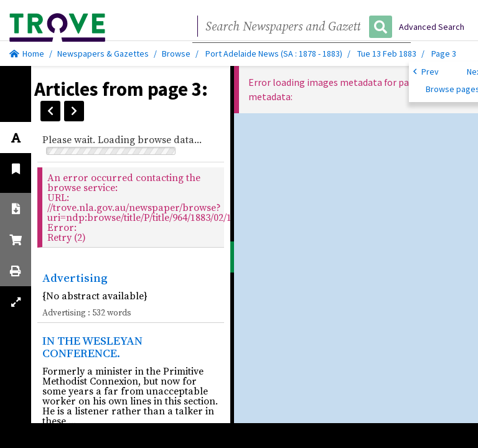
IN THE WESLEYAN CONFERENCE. (92, 347)
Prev (426, 71)
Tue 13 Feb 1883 (388, 54)
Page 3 (444, 54)
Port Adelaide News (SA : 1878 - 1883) (274, 54)
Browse (176, 54)
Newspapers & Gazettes (103, 54)
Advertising (75, 278)
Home (27, 54)
